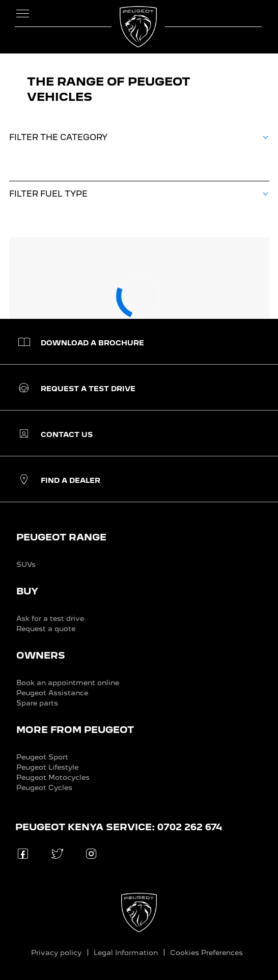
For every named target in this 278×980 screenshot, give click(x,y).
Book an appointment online (68, 683)
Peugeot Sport (42, 757)
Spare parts (37, 703)
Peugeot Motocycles (53, 777)
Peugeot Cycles (44, 787)
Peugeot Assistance (52, 693)
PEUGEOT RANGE (61, 537)
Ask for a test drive (50, 618)
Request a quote (46, 629)
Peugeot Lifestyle (47, 767)
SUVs (26, 564)
